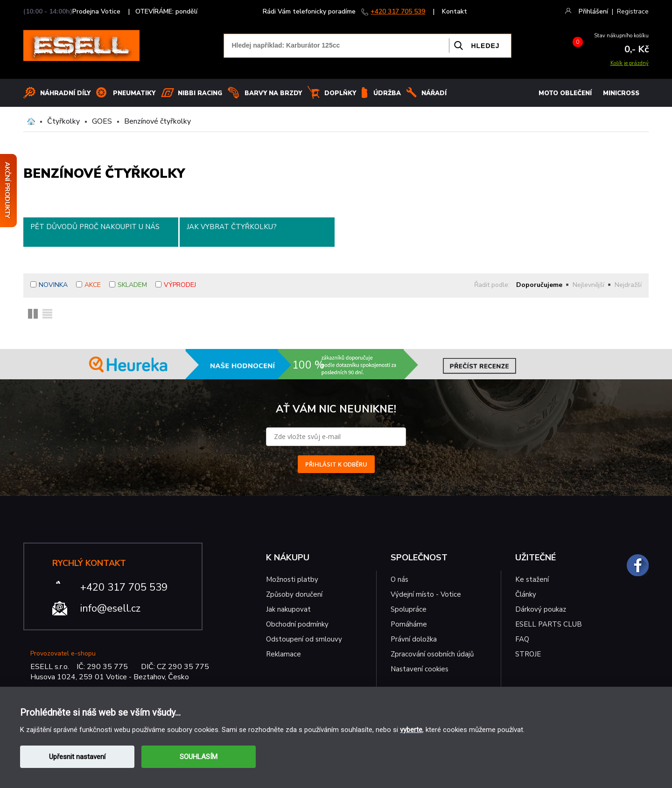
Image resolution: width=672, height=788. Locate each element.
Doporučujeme (539, 285)
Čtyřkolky (63, 121)
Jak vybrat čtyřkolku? (232, 227)
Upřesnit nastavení (77, 757)
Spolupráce (409, 609)
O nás (399, 579)
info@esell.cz (110, 608)
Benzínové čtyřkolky (157, 121)
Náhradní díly (65, 93)
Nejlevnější (588, 285)
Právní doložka (414, 639)
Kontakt (455, 11)
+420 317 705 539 (398, 11)
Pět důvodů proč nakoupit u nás (95, 227)
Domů (31, 121)
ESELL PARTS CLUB (549, 624)
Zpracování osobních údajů (432, 654)
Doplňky (340, 93)
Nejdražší (628, 285)
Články (526, 594)
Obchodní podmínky (297, 624)
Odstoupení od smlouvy (304, 639)
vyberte (411, 730)
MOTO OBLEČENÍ (565, 93)
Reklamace (283, 654)
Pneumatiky (134, 93)
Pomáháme (409, 624)
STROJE (528, 654)
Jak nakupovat (288, 609)
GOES (102, 121)
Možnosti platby (292, 579)
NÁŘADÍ (434, 93)
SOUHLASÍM (199, 757)
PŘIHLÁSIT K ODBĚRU (336, 464)
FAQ (522, 639)
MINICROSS (621, 93)
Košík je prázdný (630, 63)
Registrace (633, 11)
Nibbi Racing (200, 93)
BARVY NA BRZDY (273, 93)
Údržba (387, 93)
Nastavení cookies (420, 669)
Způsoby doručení (294, 594)
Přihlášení (593, 11)
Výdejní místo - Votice (426, 594)
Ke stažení (532, 579)
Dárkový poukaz (541, 609)
